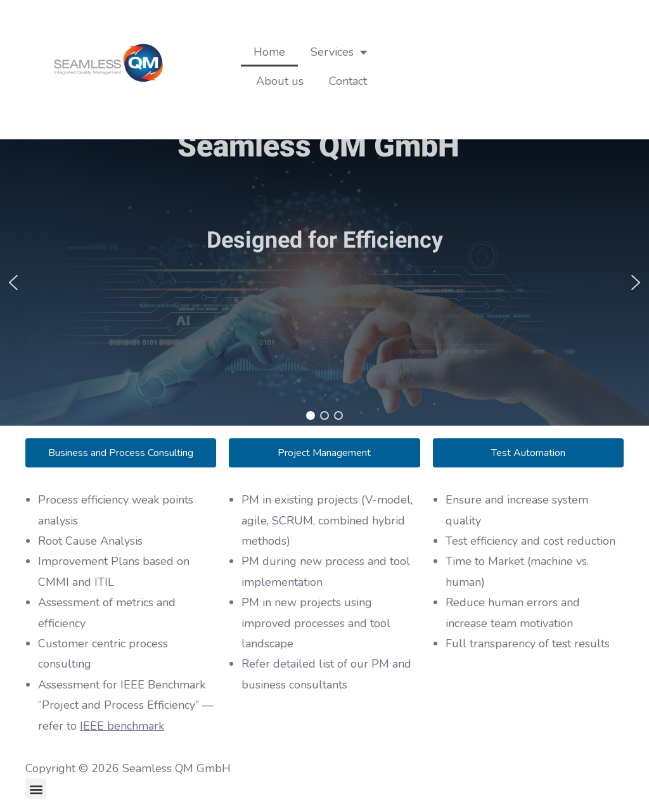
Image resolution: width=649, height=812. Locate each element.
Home (269, 52)
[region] (324, 282)
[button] (13, 282)
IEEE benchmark (122, 726)
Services (339, 52)
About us (280, 81)
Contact (348, 81)
